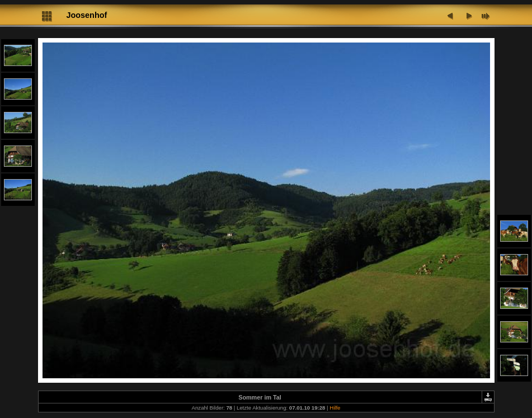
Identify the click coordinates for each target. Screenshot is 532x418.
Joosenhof (87, 15)
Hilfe (335, 408)
